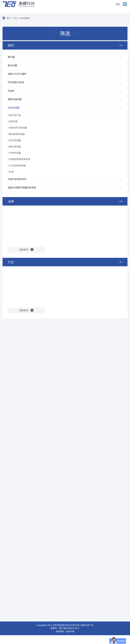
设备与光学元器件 (17, 74)
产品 (15, 18)
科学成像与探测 (16, 82)
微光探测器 (15, 147)
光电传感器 (24, 18)
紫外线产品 (15, 115)
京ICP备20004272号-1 (69, 628)
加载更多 (24, 250)
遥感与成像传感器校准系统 (22, 188)
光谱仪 (11, 91)
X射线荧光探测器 (18, 128)
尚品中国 (70, 631)
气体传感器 (15, 153)
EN (118, 4)
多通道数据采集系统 (20, 159)
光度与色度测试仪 (17, 179)
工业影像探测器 (17, 166)
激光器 (11, 57)
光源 (11, 172)
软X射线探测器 (17, 134)
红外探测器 (15, 140)
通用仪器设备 (15, 99)
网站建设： (61, 631)
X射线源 (13, 121)
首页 (8, 18)
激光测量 (12, 65)
